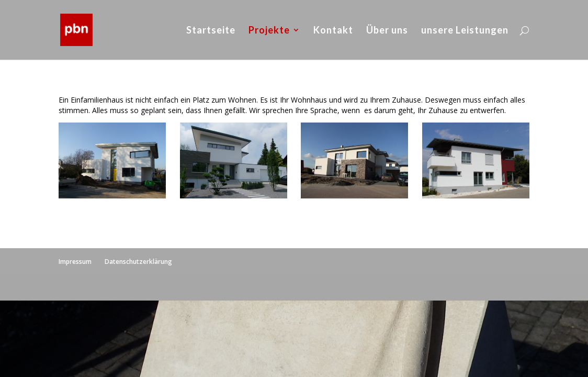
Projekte (269, 31)
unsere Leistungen (465, 31)
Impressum (75, 262)
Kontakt (333, 31)
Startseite (211, 31)
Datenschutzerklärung (138, 262)
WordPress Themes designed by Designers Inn (146, 287)
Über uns (387, 31)
